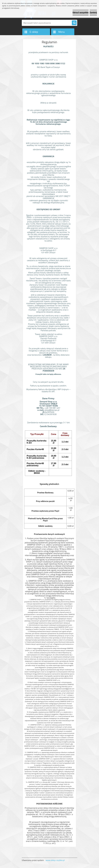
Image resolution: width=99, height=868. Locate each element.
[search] (74, 23)
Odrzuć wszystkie (81, 12)
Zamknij (93, 12)
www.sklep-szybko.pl (55, 860)
